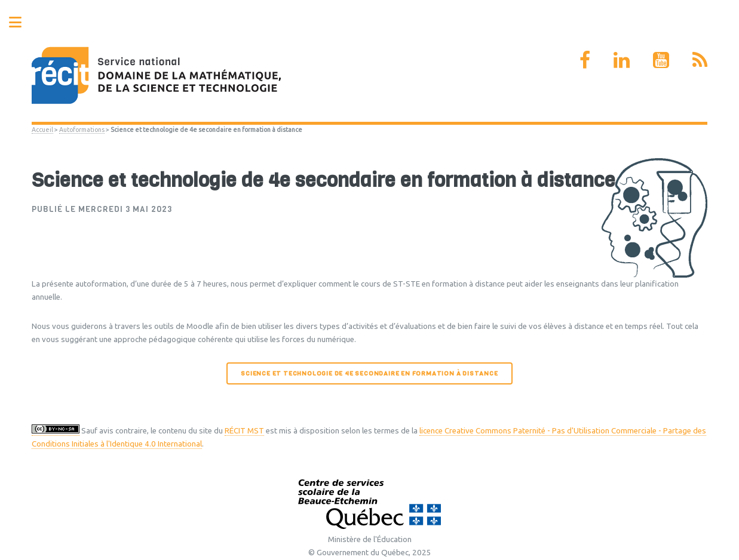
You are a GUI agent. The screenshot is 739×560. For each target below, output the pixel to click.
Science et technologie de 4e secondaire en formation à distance (369, 373)
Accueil (42, 130)
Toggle (22, 22)
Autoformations (82, 130)
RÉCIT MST (244, 431)
